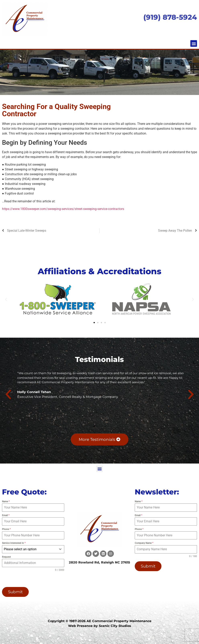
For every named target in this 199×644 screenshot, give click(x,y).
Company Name (144, 543)
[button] (194, 43)
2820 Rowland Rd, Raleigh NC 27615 (99, 562)
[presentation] (28, 579)
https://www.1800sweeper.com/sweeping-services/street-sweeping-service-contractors (63, 209)
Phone (6, 529)
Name (6, 501)
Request (6, 557)
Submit (15, 592)
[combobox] (33, 549)
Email (6, 515)
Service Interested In (14, 543)
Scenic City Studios (115, 626)
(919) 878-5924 (170, 17)
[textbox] (29, 549)
